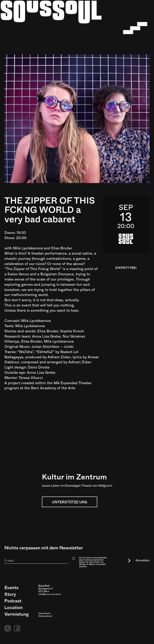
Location (14, 608)
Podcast (13, 601)
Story (10, 594)
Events (11, 588)
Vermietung (17, 614)
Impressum (44, 613)
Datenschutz (45, 616)
